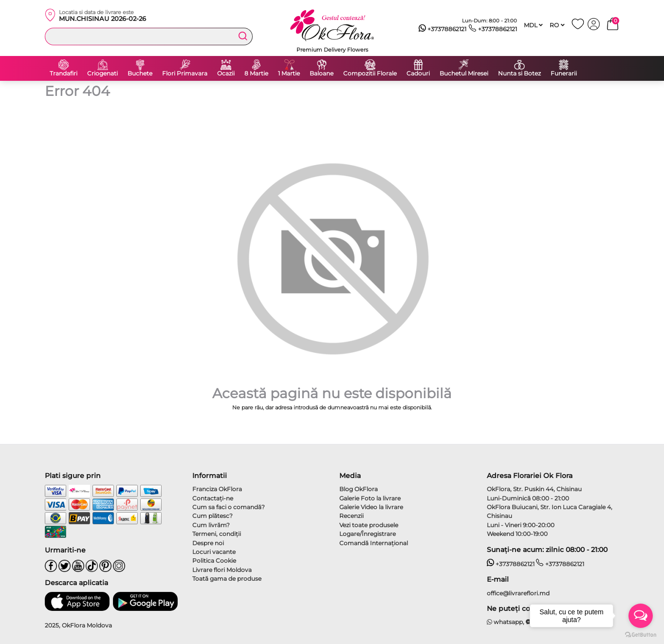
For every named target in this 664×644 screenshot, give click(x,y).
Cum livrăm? (211, 525)
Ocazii (226, 74)
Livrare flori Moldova (222, 570)
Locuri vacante (214, 552)
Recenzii (351, 516)
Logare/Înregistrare (368, 534)
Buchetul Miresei (464, 74)
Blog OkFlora (359, 489)
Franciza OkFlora (217, 489)
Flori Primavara (185, 74)
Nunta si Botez (519, 74)
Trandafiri (64, 74)
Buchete (140, 74)
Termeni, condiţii (217, 534)
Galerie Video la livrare (371, 507)
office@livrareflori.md (518, 593)
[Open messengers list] (641, 616)
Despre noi (208, 543)
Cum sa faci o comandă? (229, 507)
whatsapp (505, 622)
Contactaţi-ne (213, 498)
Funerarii (564, 74)
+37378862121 (443, 29)
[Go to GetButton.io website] (641, 634)
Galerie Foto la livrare (370, 498)
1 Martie (289, 74)
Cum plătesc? (212, 516)
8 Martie (256, 74)
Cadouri (418, 74)
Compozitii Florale (370, 74)
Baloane (322, 74)
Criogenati (102, 74)
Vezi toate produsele (369, 525)
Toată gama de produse (227, 579)
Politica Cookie (214, 561)
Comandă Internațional (374, 543)
